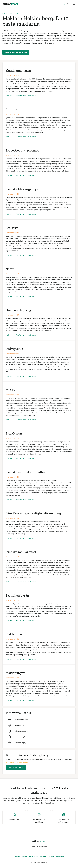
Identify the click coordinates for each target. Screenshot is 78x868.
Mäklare (43, 856)
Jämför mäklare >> (16, 768)
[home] (10, 4)
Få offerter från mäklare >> (16, 52)
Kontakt (17, 856)
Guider (51, 856)
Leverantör (34, 856)
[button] (74, 4)
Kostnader (60, 856)
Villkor (25, 856)
